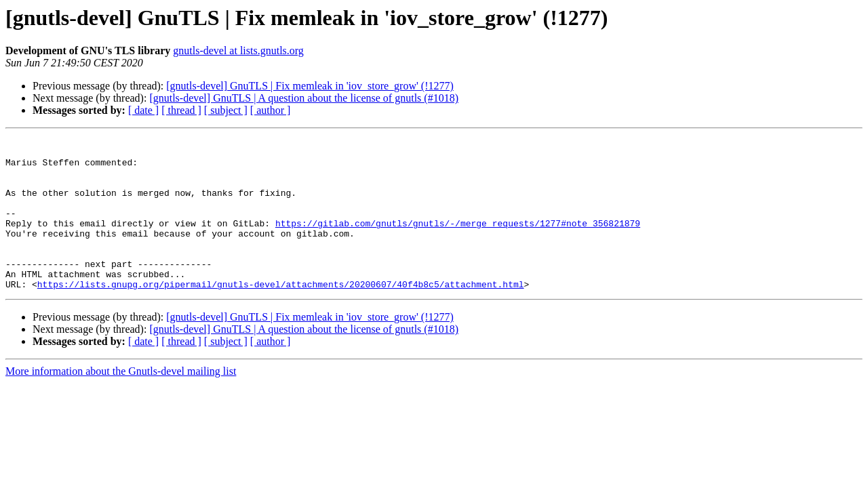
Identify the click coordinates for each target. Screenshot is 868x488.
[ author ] (271, 110)
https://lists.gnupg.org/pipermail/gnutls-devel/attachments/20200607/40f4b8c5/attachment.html (281, 314)
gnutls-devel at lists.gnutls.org (238, 50)
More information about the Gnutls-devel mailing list (121, 402)
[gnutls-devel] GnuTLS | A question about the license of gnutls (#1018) (304, 98)
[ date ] (143, 110)
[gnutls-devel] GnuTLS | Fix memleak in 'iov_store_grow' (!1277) (310, 86)
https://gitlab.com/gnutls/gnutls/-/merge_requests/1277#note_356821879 (458, 241)
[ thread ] (181, 110)
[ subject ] (226, 110)
